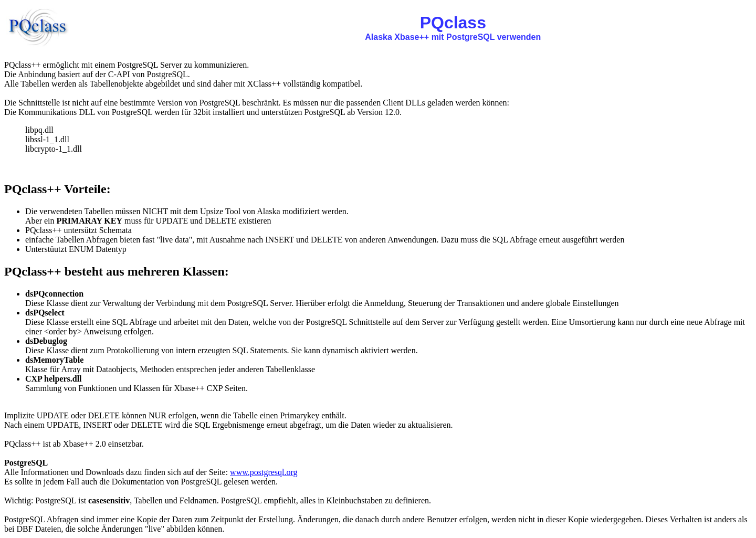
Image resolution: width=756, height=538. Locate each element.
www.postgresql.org (264, 472)
